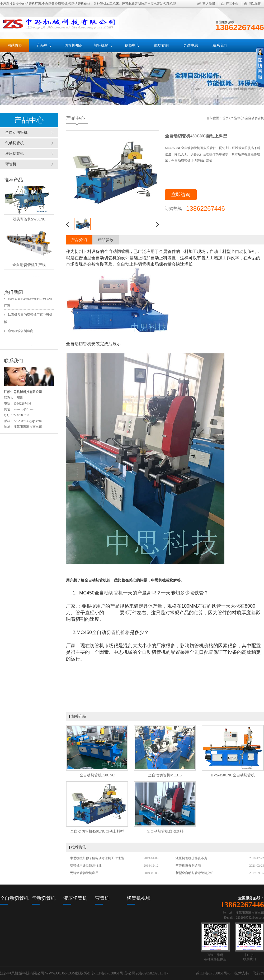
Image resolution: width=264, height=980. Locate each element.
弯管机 (11, 164)
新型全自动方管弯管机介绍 (195, 873)
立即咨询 (181, 195)
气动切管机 (15, 143)
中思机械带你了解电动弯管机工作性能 (97, 858)
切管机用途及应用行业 (86, 866)
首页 (225, 118)
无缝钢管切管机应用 (84, 873)
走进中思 (191, 45)
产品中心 (232, 4)
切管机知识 (73, 45)
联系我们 (220, 45)
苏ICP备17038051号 (107, 973)
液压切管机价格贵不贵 (191, 858)
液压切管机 (15, 154)
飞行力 (258, 973)
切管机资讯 (103, 45)
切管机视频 (139, 898)
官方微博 (209, 4)
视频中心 (132, 45)
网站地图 (255, 4)
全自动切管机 (16, 133)
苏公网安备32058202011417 (146, 973)
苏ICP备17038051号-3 (213, 973)
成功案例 (161, 45)
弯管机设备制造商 (21, 333)
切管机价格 (118, 632)
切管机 (116, 593)
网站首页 (15, 45)
